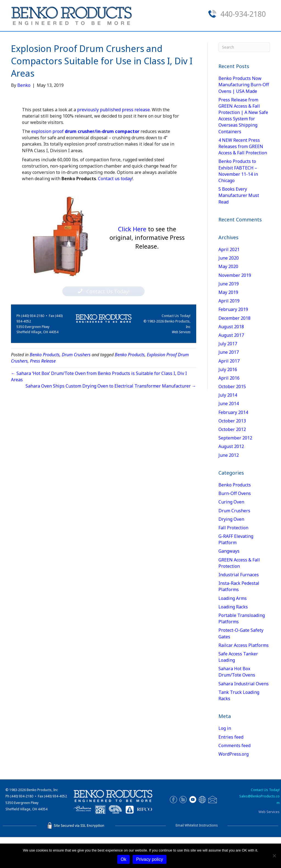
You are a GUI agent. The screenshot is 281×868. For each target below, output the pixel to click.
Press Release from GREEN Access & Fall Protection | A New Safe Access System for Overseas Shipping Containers (243, 146)
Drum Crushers (76, 385)
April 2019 (229, 332)
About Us (61, 39)
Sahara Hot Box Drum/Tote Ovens (237, 703)
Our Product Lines (115, 39)
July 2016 (228, 400)
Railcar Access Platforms (244, 676)
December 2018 (234, 349)
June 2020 (229, 289)
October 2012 (232, 460)
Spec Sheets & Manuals (47, 54)
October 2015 (232, 417)
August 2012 (231, 477)
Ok (123, 859)
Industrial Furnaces (239, 605)
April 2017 (229, 391)
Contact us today (115, 209)
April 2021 (229, 280)
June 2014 (229, 434)
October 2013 (232, 452)
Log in (225, 759)
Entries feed (231, 768)
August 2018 (231, 357)
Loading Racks (233, 638)
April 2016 (229, 409)
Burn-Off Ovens (235, 524)
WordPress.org (234, 785)
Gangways (229, 582)
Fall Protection (233, 558)
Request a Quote (177, 39)
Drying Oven (231, 550)
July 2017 (228, 374)
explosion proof (85, 162)
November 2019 (235, 306)
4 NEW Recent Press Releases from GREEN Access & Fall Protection (243, 177)
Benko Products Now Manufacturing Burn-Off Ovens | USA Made (244, 115)
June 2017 (229, 383)
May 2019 (228, 323)
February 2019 (233, 340)
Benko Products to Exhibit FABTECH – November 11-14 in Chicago (238, 202)
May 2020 (228, 297)
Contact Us (226, 39)
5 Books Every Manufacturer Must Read (239, 226)
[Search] (265, 38)
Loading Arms (233, 629)
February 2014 (233, 443)
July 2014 (228, 426)
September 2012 (235, 469)
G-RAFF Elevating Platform (236, 570)
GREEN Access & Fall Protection (239, 594)
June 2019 (229, 315)
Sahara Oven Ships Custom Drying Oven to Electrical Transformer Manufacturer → (111, 417)
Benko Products (45, 385)
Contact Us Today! (176, 347)
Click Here (147, 268)
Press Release (43, 392)
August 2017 (231, 366)
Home (26, 39)
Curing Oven (231, 533)
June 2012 (229, 486)
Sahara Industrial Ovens (244, 714)
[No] (274, 856)
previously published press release (113, 140)
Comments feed (234, 776)
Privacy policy (150, 859)
